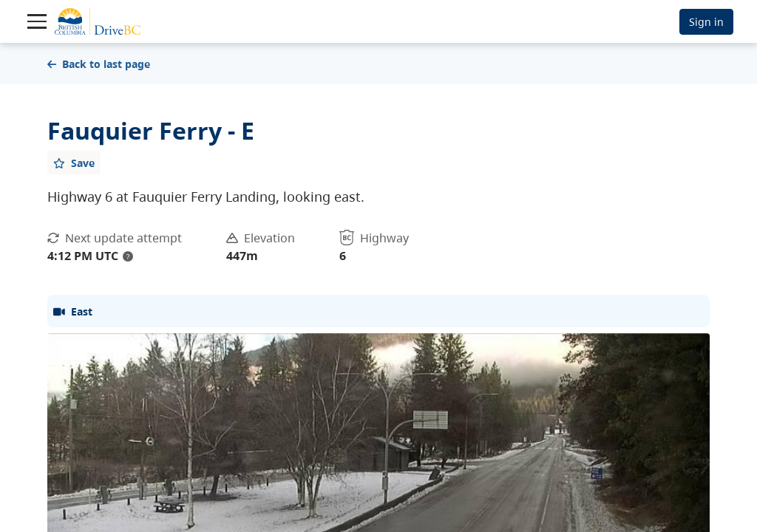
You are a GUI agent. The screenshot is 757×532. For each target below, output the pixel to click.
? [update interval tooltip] (128, 256)
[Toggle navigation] (37, 21)
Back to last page (99, 64)
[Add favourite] (74, 163)
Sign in (706, 22)
